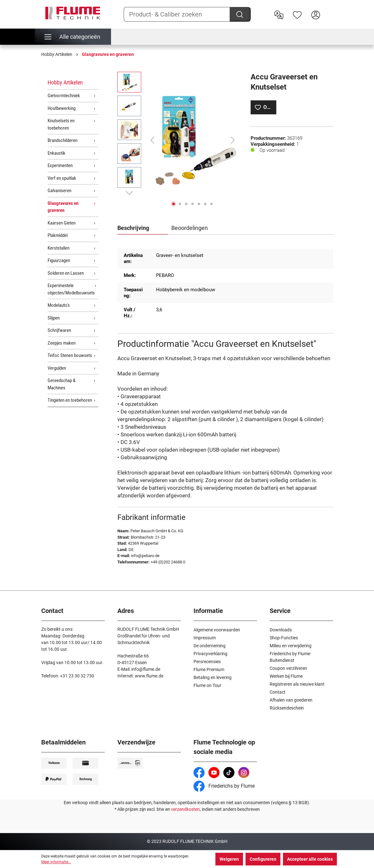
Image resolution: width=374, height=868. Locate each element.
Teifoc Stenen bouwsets (70, 355)
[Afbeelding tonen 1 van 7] (174, 204)
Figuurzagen (59, 260)
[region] (178, 140)
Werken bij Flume (286, 676)
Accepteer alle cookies (310, 859)
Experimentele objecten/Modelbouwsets (71, 289)
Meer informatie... (56, 862)
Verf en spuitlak (62, 178)
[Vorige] (152, 140)
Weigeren (229, 859)
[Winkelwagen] (329, 10)
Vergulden (57, 368)
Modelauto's (59, 305)
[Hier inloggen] (316, 14)
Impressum (205, 638)
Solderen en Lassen (66, 273)
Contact (278, 692)
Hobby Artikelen (65, 82)
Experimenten (60, 165)
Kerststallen (59, 248)
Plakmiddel (58, 235)
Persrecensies (207, 662)
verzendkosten (185, 809)
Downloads (281, 630)
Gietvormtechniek (64, 96)
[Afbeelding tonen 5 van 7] (199, 204)
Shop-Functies (284, 638)
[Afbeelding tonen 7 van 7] (212, 204)
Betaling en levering (213, 677)
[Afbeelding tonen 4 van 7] (193, 204)
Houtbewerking (62, 108)
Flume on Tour (207, 685)
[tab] (143, 228)
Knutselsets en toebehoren (61, 124)
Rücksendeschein (287, 708)
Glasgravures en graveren (63, 207)
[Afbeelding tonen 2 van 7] (180, 204)
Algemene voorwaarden (217, 630)
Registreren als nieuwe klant (297, 684)
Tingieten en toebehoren (70, 400)
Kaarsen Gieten (62, 223)
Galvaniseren (59, 191)
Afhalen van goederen (291, 700)
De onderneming (210, 646)
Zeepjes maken (62, 343)
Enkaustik (56, 153)
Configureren (263, 859)
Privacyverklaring (210, 654)
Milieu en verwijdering (291, 646)
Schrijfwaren (59, 330)
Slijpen (54, 318)
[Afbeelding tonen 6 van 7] (205, 204)
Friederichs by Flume (224, 786)
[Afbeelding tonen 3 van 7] (186, 204)
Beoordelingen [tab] (190, 228)
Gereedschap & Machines (62, 384)
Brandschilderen (62, 140)
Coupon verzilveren (288, 668)
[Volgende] (233, 140)
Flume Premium (209, 670)
